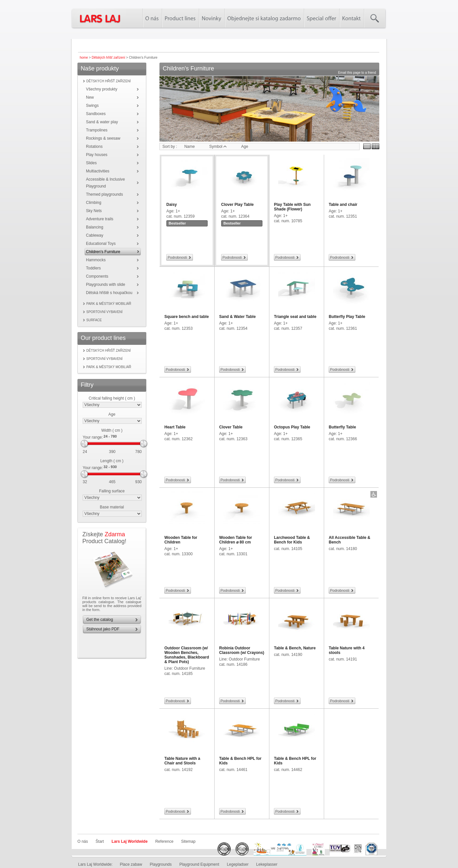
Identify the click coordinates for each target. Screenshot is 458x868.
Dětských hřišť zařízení (108, 58)
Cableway (95, 235)
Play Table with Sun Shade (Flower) (292, 207)
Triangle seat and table (295, 317)
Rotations (94, 147)
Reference (164, 841)
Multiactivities (98, 171)
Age (112, 414)
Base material (112, 507)
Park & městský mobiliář (109, 304)
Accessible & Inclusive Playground (105, 183)
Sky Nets (94, 211)
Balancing (95, 227)
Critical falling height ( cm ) (112, 398)
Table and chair (343, 205)
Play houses (97, 155)
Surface (94, 320)
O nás (83, 841)
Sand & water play (102, 122)
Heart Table (175, 427)
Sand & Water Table (237, 317)
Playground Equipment (199, 864)
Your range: (93, 437)
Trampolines (97, 130)
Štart (100, 841)
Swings (92, 106)
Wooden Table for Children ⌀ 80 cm (236, 540)
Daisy (172, 205)
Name (190, 147)
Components (97, 276)
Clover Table (231, 427)
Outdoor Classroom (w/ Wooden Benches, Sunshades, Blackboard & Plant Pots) (187, 655)
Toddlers (93, 268)
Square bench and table (187, 317)
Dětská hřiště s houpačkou (109, 293)
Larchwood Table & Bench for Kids (292, 540)
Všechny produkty (102, 89)
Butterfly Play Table (347, 317)
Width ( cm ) (112, 430)
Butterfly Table (342, 427)
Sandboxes (96, 114)
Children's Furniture (103, 252)
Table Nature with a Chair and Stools (182, 761)
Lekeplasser (267, 864)
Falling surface (112, 491)
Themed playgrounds (104, 194)
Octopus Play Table (292, 427)
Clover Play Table (237, 205)
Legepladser (238, 864)
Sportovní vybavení (104, 312)
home (84, 58)
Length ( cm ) (112, 461)
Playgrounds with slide (105, 285)
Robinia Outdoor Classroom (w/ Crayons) (242, 650)
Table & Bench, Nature (295, 648)
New (90, 97)
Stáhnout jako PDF (103, 629)
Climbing (94, 203)
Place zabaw (131, 864)
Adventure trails (100, 219)
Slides (91, 163)
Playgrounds (161, 864)
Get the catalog (100, 620)
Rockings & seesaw (103, 138)
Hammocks (96, 260)
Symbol (218, 147)
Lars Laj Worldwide (130, 841)
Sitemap (188, 841)
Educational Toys (101, 244)
